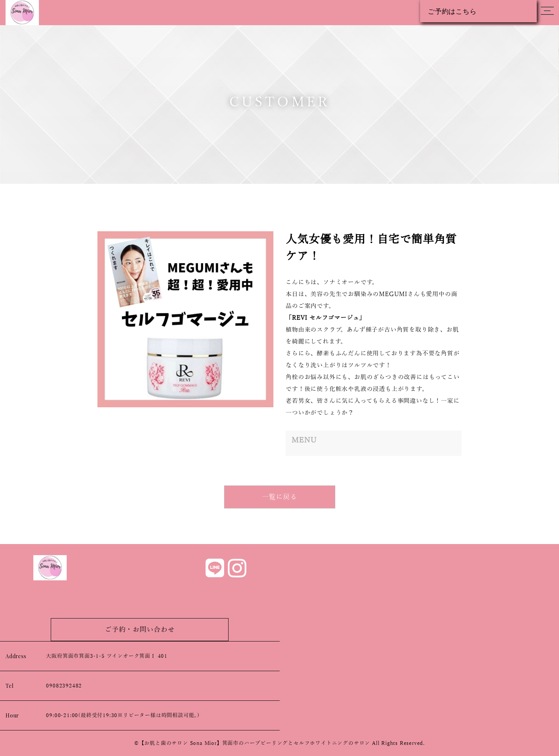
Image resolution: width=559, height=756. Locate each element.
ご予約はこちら (452, 11)
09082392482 (64, 686)
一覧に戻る (279, 497)
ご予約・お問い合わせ (140, 630)
